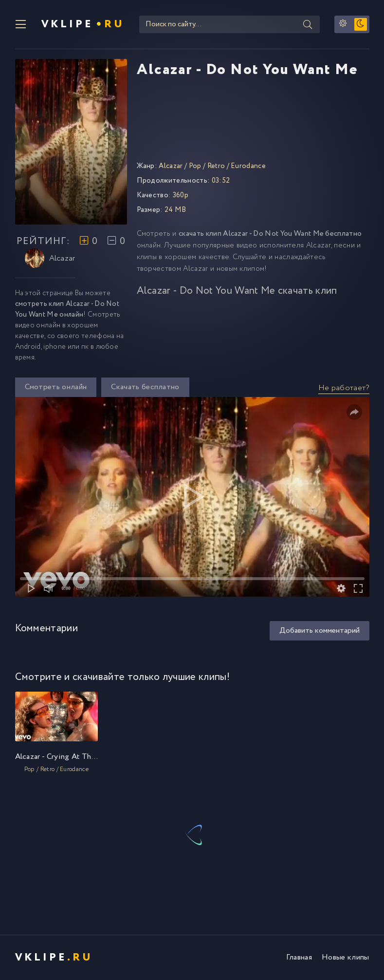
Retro (216, 166)
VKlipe (83, 24)
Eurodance (248, 166)
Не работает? (344, 388)
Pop (195, 166)
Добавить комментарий (320, 631)
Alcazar (50, 258)
